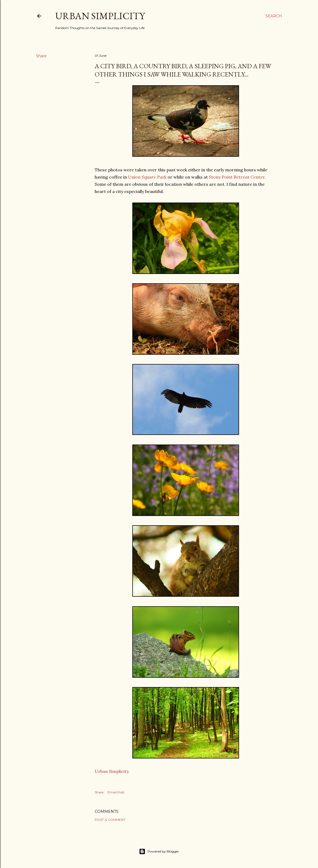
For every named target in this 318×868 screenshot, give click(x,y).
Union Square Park (147, 177)
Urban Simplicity (100, 16)
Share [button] (41, 56)
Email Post (116, 792)
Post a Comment (110, 820)
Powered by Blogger (159, 851)
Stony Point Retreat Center (237, 177)
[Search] (274, 16)
